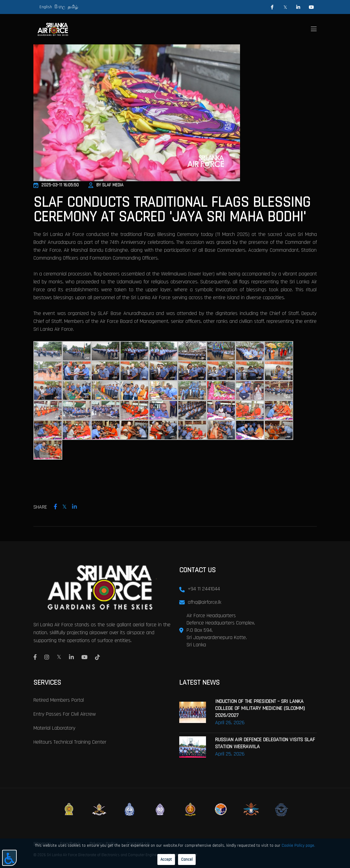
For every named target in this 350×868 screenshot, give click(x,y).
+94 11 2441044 (204, 589)
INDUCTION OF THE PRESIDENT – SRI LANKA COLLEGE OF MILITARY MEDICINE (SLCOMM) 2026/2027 (260, 708)
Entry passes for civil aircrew (65, 714)
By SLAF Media (106, 185)
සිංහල (60, 7)
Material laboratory (54, 728)
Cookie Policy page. (298, 846)
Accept (166, 859)
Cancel (187, 859)
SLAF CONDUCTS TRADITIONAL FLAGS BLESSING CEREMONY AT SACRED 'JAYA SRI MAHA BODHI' (172, 210)
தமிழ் (73, 7)
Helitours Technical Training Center (70, 742)
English (46, 7)
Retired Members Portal (59, 700)
